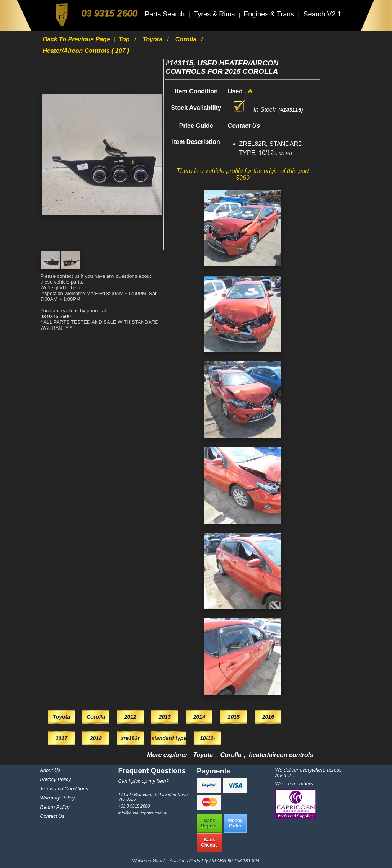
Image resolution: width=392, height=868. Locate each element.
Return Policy (55, 807)
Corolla (187, 39)
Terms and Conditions (64, 789)
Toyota (153, 39)
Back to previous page (77, 39)
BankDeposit (209, 823)
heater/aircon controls (281, 755)
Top (125, 39)
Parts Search (166, 14)
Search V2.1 (322, 14)
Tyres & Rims (215, 14)
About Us (50, 770)
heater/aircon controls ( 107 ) (86, 51)
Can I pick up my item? (144, 781)
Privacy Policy (55, 779)
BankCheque (209, 842)
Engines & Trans (270, 14)
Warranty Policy (57, 798)
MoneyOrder (235, 823)
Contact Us (52, 816)
